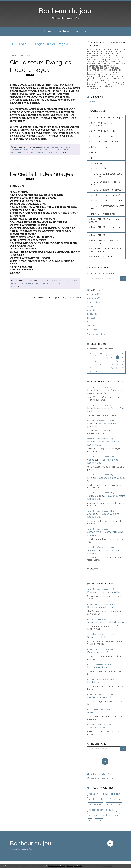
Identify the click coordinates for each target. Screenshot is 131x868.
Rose (90, 712)
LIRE (93, 158)
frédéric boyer (30, 152)
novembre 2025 (94, 298)
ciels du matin (17, 152)
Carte (94, 569)
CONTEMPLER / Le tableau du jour (107, 118)
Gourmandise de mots (104, 163)
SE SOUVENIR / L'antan (102, 257)
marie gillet (93, 794)
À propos (82, 31)
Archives (64, 31)
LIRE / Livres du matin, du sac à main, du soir (107, 175)
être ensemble (117, 799)
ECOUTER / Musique (100, 147)
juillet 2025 (92, 314)
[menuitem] (48, 31)
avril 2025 (92, 326)
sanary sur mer (95, 804)
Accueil (48, 31)
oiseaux (49, 152)
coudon (43, 284)
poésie (37, 284)
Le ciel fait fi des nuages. (42, 174)
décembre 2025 (94, 294)
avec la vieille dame (97, 799)
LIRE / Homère (100, 168)
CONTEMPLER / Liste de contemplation (56, 147)
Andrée (91, 514)
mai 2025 (91, 322)
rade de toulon (54, 284)
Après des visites (97, 728)
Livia (90, 478)
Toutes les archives (96, 334)
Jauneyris (92, 550)
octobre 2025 (93, 302)
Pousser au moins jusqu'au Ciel (104, 592)
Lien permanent (19, 147)
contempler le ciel (26, 284)
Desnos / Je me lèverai (100, 607)
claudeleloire (94, 496)
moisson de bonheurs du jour (102, 810)
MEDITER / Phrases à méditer (105, 214)
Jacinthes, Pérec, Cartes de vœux (106, 622)
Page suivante (75, 298)
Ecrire (94, 152)
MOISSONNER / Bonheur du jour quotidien (52, 150)
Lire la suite (92, 101)
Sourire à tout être (97, 637)
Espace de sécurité (98, 652)
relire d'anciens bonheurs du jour (103, 815)
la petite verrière (97, 390)
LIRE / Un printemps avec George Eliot (108, 207)
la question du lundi (112, 794)
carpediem (93, 532)
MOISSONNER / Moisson (103, 235)
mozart (99, 820)
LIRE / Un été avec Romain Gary (108, 190)
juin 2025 (91, 318)
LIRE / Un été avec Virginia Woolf (108, 195)
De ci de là (93, 682)
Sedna (91, 460)
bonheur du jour (114, 804)
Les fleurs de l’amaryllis (100, 697)
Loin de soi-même (97, 667)
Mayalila (92, 442)
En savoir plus (107, 866)
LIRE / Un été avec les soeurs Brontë (106, 183)
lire (90, 820)
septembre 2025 (95, 306)
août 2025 (92, 310)
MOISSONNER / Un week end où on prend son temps (106, 242)
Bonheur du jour (66, 11)
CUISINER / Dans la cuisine (103, 136)
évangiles (41, 152)
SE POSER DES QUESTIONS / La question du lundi (105, 250)
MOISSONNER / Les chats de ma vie (105, 229)
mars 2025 (92, 330)
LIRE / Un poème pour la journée (109, 200)
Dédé (90, 424)
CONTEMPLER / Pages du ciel (23, 150)
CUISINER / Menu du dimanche (105, 142)
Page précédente (36, 298)
